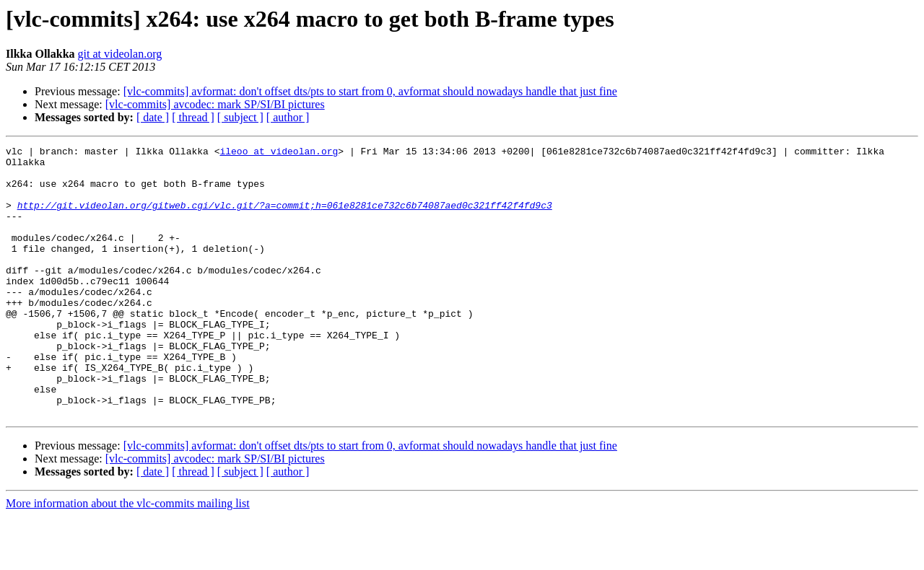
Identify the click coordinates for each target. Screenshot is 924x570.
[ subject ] (240, 117)
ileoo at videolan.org (279, 153)
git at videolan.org (120, 54)
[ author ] (288, 117)
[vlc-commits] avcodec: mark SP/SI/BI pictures (215, 104)
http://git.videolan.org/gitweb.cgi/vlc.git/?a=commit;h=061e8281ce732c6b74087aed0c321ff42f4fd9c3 (285, 218)
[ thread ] (193, 117)
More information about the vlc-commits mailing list (128, 557)
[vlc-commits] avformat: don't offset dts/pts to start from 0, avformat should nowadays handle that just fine (370, 91)
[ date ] (153, 117)
